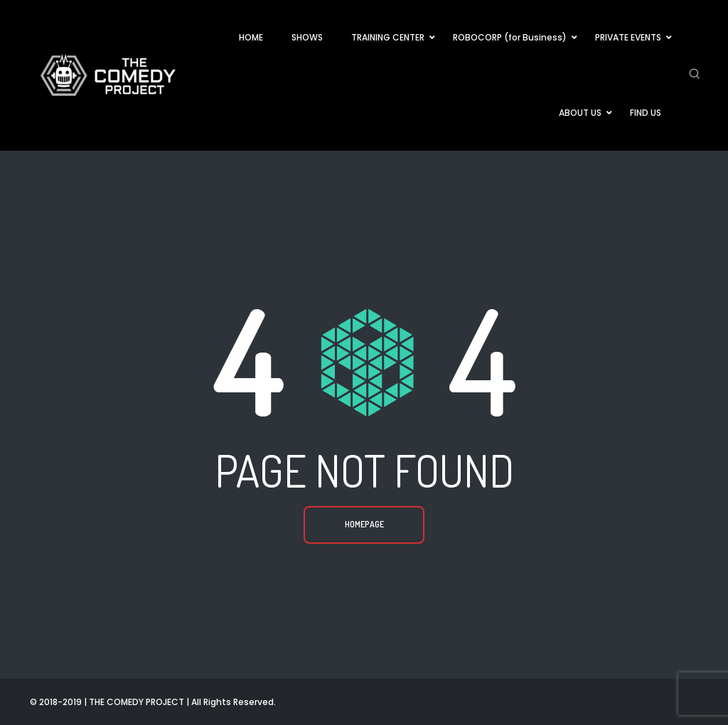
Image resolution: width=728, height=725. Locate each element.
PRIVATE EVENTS (628, 37)
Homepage (364, 524)
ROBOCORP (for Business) (510, 37)
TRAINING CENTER (388, 37)
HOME (251, 37)
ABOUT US (580, 113)
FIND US (646, 113)
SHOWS (307, 37)
